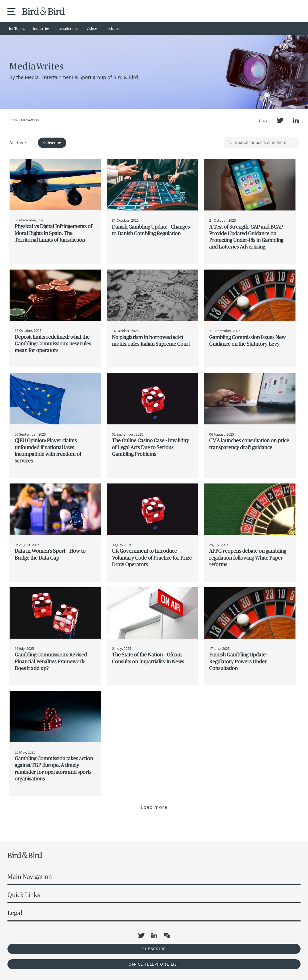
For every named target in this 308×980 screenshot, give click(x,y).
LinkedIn (296, 120)
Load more (154, 807)
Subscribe (52, 143)
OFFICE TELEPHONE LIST (154, 964)
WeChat (167, 935)
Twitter (280, 120)
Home (14, 120)
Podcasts (113, 28)
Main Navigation (30, 877)
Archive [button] (18, 143)
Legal (15, 913)
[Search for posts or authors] (265, 143)
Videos (92, 28)
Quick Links (24, 895)
